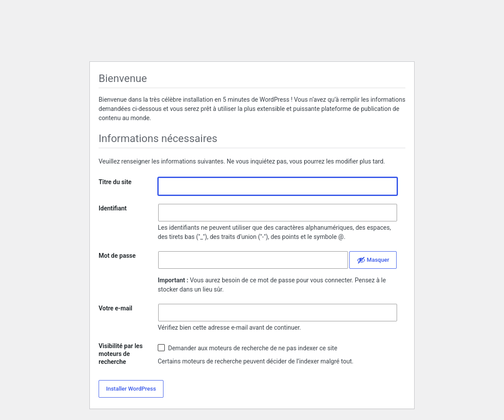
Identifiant (113, 208)
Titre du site (115, 182)
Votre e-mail (115, 308)
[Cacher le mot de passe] (373, 260)
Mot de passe (117, 256)
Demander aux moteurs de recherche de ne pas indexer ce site (248, 348)
